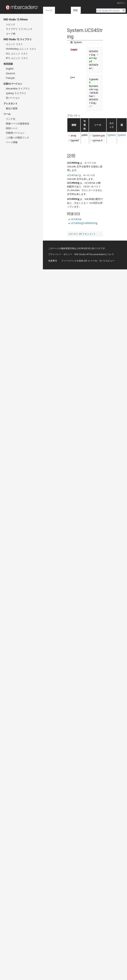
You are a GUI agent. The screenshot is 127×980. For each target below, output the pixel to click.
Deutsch (10, 73)
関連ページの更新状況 (18, 123)
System (112, 135)
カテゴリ (73, 234)
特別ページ (12, 128)
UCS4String (73, 163)
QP (86, 261)
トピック (11, 24)
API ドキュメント (87, 234)
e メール (92, 261)
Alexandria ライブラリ (18, 88)
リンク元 (11, 119)
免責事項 (53, 261)
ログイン (121, 3)
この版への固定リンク (18, 137)
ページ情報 (12, 142)
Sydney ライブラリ (16, 93)
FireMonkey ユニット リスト (21, 49)
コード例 (11, 34)
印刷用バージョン (15, 133)
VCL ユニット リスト (17, 53)
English (10, 69)
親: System (76, 42)
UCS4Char (72, 175)
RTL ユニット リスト (17, 58)
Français (10, 78)
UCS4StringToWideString (84, 223)
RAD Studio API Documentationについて (94, 254)
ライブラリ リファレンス (19, 29)
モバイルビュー (107, 261)
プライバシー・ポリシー (60, 254)
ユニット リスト (14, 44)
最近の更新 (12, 108)
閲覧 (68, 10)
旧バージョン (13, 98)
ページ (49, 10)
